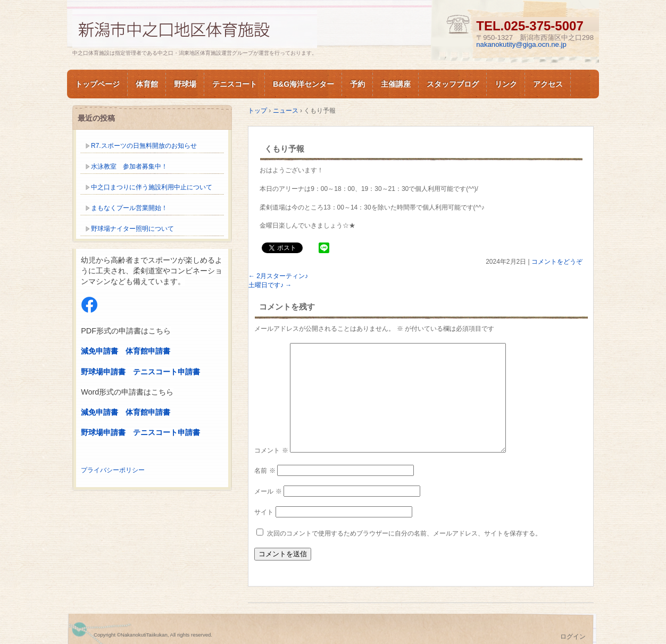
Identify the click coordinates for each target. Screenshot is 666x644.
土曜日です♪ (270, 285)
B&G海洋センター (303, 84)
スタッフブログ (453, 84)
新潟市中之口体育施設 (195, 28)
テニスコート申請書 (166, 372)
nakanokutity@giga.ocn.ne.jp (521, 44)
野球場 (185, 84)
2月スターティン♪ (278, 276)
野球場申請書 (103, 372)
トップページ (97, 84)
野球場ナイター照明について (132, 229)
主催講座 (396, 84)
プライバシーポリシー (113, 470)
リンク (506, 84)
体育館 (147, 84)
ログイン (573, 637)
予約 (357, 84)
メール (268, 491)
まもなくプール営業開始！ (129, 208)
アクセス (548, 84)
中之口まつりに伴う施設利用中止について (152, 187)
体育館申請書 (148, 351)
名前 (265, 471)
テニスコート (235, 84)
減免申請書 (99, 351)
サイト (264, 512)
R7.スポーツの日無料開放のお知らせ (144, 146)
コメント (271, 450)
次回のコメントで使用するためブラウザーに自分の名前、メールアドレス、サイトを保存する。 (404, 533)
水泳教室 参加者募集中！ (129, 166)
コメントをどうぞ (557, 262)
